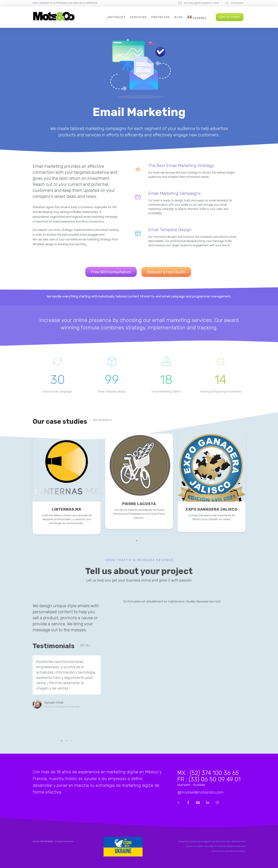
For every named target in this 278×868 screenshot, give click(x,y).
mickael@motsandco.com (201, 3)
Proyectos (161, 17)
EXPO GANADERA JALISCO (212, 509)
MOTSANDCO (47, 841)
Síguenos (237, 3)
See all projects (102, 420)
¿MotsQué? (116, 17)
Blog (179, 17)
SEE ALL (85, 646)
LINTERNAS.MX (67, 509)
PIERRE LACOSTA (139, 504)
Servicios (138, 17)
